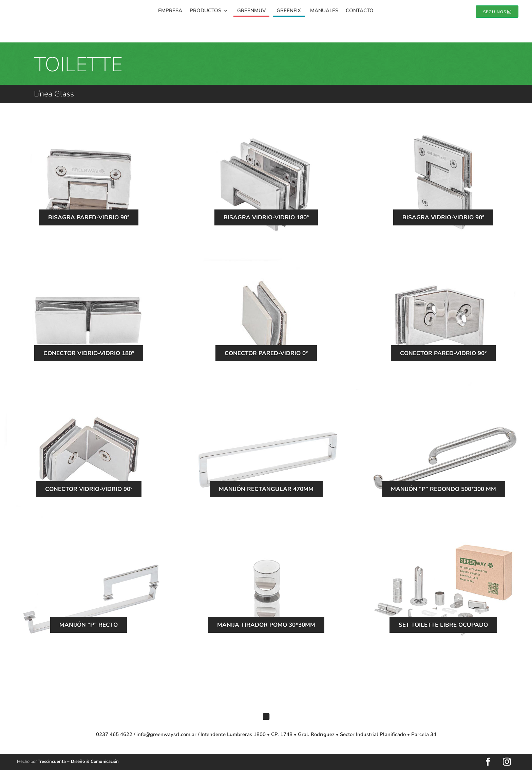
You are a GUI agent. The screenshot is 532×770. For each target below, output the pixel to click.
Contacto (360, 12)
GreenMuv (251, 12)
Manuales (324, 12)
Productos (205, 12)
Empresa (170, 12)
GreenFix (289, 12)
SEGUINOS (493, 12)
